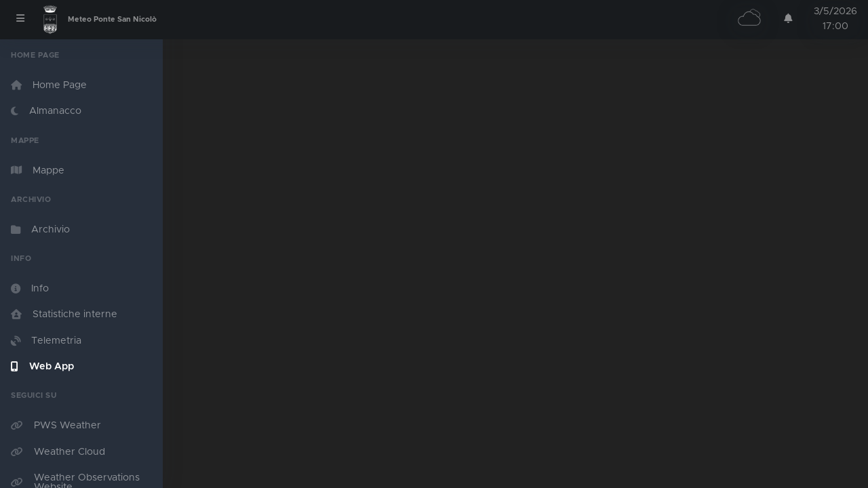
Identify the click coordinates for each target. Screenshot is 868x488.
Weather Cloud (58, 452)
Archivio (40, 230)
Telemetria (46, 341)
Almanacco (46, 111)
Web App (42, 367)
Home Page (49, 85)
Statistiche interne (64, 314)
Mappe (38, 170)
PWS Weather (56, 426)
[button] (788, 18)
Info (30, 289)
